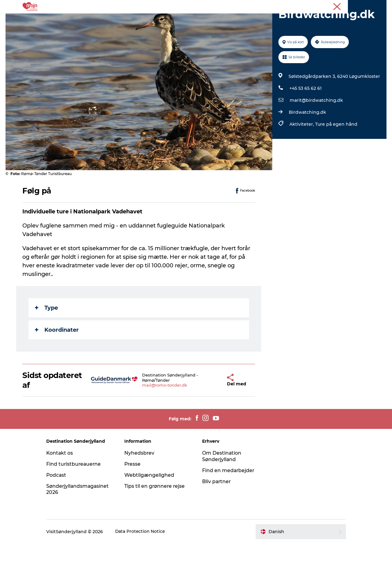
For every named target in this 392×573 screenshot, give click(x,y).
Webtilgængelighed (152, 504)
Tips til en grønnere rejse (158, 515)
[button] (214, 409)
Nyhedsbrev (142, 482)
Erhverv (361, 6)
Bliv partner (217, 511)
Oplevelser (106, 20)
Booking (244, 20)
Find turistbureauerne (79, 493)
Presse (380, 6)
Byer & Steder (143, 20)
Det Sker (215, 20)
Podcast (62, 504)
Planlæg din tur (281, 20)
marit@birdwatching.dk (316, 129)
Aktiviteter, (302, 153)
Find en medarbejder (229, 500)
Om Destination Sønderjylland (222, 485)
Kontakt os (65, 482)
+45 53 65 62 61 (305, 117)
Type (47, 337)
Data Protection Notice (146, 561)
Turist (342, 6)
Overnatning (182, 20)
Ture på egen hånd (336, 153)
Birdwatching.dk (307, 141)
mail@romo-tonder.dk (158, 414)
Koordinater (57, 359)
